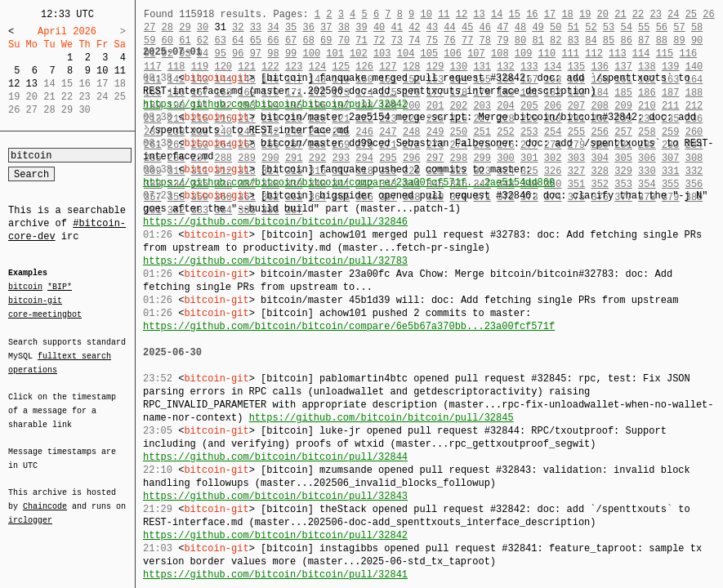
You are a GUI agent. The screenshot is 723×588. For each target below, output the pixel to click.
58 (697, 27)
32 (238, 27)
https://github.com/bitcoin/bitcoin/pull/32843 (275, 496)
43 (432, 27)
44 (449, 27)
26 (708, 14)
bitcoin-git (35, 301)
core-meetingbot (45, 314)
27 (150, 27)
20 (603, 14)
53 (609, 27)
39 (361, 27)
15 (515, 14)
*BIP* (60, 287)
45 (467, 27)
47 (502, 27)
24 (673, 14)
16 (532, 14)
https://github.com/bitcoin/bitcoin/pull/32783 (275, 261)
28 (167, 27)
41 (397, 27)
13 (32, 84)
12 (14, 84)
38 (344, 27)
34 (273, 27)
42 (414, 27)
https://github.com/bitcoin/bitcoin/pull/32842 (275, 104)
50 (556, 27)
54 (626, 27)
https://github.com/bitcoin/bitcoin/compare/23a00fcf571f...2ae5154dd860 (349, 183)
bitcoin (25, 287)
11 (120, 71)
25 (691, 14)
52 (591, 27)
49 (538, 27)
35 (291, 27)
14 (497, 14)
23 (655, 14)
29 (185, 27)
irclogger (30, 510)
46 (485, 27)
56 (662, 27)
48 (520, 27)
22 (638, 14)
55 (644, 27)
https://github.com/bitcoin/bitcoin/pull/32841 (275, 575)
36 (308, 27)
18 (567, 14)
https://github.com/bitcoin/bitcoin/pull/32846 (275, 222)
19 (585, 14)
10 (102, 71)
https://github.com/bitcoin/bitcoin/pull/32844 (275, 457)
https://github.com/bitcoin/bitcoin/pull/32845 (382, 418)
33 (256, 27)
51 (573, 27)
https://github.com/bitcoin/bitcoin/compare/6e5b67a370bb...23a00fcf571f (349, 326)
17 (550, 14)
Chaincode (45, 497)
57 (679, 27)
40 (379, 27)
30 (203, 27)
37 (326, 27)
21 (620, 14)
